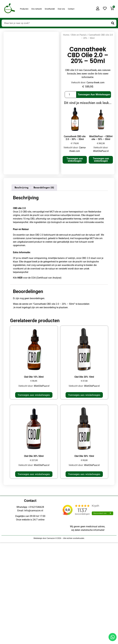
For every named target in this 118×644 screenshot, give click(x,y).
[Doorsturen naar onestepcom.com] (59, 322)
